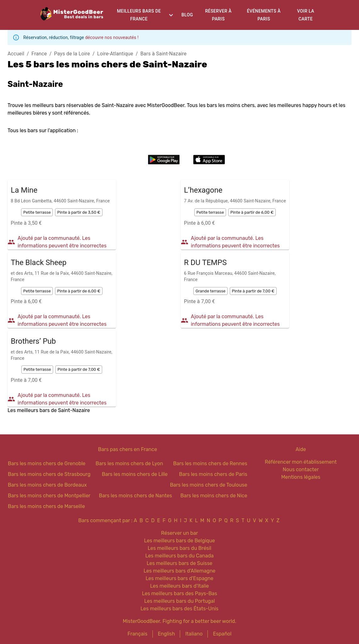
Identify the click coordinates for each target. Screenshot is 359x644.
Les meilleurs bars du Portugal (180, 601)
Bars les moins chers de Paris (213, 474)
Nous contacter (301, 469)
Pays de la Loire (72, 54)
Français (138, 634)
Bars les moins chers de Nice (214, 496)
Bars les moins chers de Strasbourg (49, 474)
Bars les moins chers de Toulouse (209, 485)
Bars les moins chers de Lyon (129, 463)
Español (222, 634)
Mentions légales (301, 477)
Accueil (16, 54)
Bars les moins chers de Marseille (46, 506)
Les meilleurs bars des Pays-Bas (179, 593)
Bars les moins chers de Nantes (135, 496)
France (39, 54)
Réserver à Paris (218, 15)
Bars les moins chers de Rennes (210, 463)
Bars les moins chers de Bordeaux (47, 485)
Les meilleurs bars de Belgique (179, 541)
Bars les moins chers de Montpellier (49, 496)
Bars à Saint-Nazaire (163, 54)
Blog (187, 15)
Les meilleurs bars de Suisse (179, 563)
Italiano (194, 634)
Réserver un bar (179, 533)
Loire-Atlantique (115, 54)
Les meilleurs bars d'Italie (179, 586)
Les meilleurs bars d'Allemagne (180, 571)
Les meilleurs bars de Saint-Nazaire (49, 410)
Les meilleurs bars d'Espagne (179, 578)
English (166, 634)
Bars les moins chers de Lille (135, 474)
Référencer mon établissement (301, 462)
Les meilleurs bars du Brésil (180, 548)
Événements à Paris (264, 15)
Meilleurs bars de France (139, 15)
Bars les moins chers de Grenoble (47, 463)
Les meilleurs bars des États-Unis (179, 609)
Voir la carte (306, 15)
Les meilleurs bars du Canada (179, 556)
